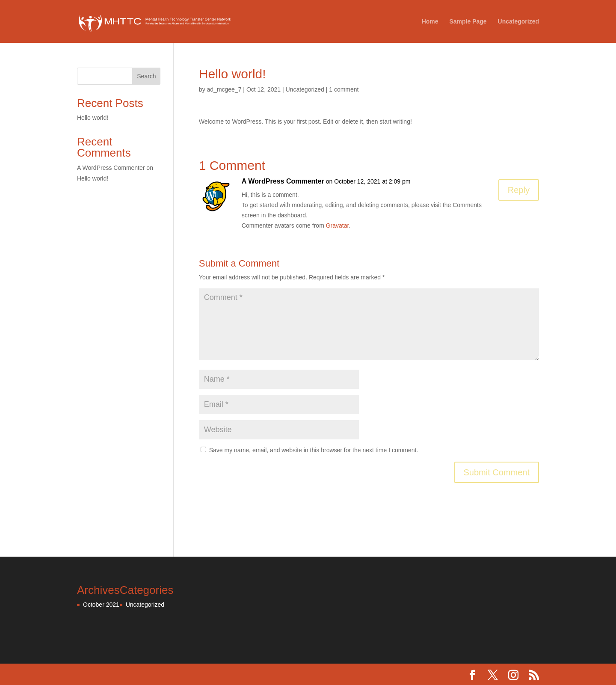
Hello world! (93, 118)
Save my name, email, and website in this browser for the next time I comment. (314, 450)
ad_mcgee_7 (224, 89)
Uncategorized (518, 22)
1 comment (344, 89)
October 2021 (101, 605)
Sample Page (468, 22)
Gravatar (338, 225)
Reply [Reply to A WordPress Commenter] (519, 190)
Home (430, 22)
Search (146, 76)
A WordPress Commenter (283, 181)
